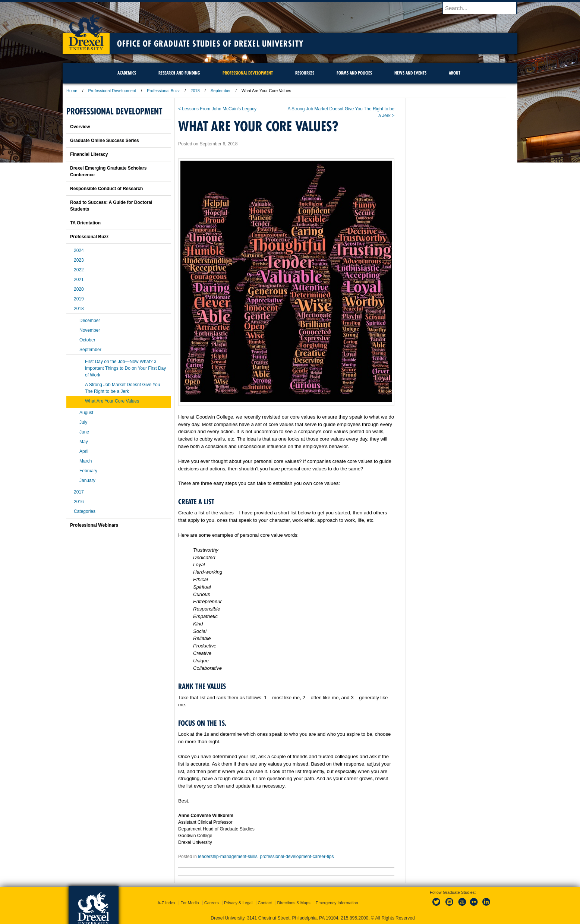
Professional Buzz (163, 91)
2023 (79, 260)
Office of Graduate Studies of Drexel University (210, 44)
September (221, 91)
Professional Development (112, 91)
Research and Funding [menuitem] (179, 73)
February (88, 471)
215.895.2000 (354, 918)
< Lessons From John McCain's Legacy (217, 109)
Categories (85, 511)
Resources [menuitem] (305, 73)
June (84, 432)
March (86, 461)
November (90, 330)
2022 (79, 270)
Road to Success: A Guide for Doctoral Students (111, 206)
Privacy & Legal (238, 903)
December (90, 321)
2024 (79, 250)
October (87, 340)
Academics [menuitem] (127, 73)
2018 (195, 91)
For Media (190, 903)
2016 (79, 502)
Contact (265, 903)
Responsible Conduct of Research (106, 189)
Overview (80, 127)
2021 (79, 280)
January (87, 480)
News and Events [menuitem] (410, 73)
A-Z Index (166, 903)
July (83, 422)
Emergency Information (337, 903)
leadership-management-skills (228, 857)
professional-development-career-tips (297, 857)
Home (72, 91)
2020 (79, 289)
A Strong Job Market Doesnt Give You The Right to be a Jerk (122, 388)
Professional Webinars (94, 525)
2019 (79, 299)
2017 (79, 492)
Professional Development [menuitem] (248, 73)
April (84, 451)
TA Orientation (85, 223)
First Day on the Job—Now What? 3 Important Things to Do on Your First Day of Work (125, 368)
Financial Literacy (89, 154)
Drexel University (86, 30)
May (84, 442)
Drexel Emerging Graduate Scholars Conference (108, 171)
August (86, 413)
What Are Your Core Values (112, 401)
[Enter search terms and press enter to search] (483, 8)
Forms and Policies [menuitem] (354, 73)
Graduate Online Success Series (105, 141)
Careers (212, 903)
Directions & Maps (294, 903)
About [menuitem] (455, 73)
